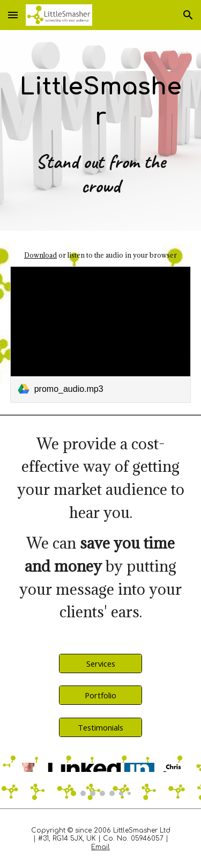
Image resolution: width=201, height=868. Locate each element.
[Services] (100, 663)
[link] (101, 334)
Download (40, 255)
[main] (101, 130)
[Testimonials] (100, 727)
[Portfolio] (100, 695)
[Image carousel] (101, 779)
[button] (13, 15)
